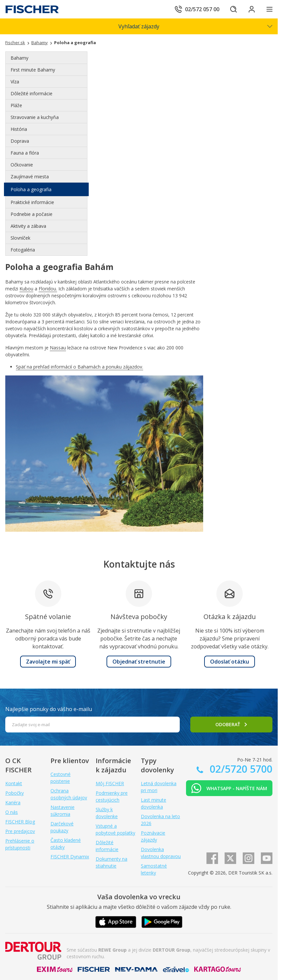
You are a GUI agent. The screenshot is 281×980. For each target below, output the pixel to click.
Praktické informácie (32, 202)
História (19, 129)
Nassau (58, 348)
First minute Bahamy (33, 70)
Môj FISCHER (110, 783)
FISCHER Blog (20, 822)
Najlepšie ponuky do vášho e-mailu (49, 709)
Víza (15, 82)
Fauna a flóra (25, 153)
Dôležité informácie (31, 93)
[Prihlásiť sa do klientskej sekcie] (251, 9)
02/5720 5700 (240, 769)
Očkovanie (22, 165)
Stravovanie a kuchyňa (35, 117)
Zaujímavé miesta (30, 177)
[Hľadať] (233, 9)
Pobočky (15, 793)
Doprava (20, 141)
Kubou (26, 289)
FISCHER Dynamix (70, 857)
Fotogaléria (23, 250)
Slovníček (20, 238)
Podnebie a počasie (31, 214)
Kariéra (13, 802)
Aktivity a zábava (28, 226)
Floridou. (48, 289)
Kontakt (14, 783)
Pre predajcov (20, 831)
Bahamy (19, 58)
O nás (12, 812)
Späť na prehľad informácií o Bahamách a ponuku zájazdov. (79, 367)
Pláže (16, 105)
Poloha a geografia (31, 189)
